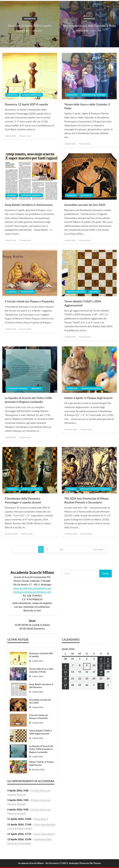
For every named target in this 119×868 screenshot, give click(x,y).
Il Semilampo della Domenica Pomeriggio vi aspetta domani (23, 500)
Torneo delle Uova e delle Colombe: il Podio (89, 26)
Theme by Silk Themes (90, 863)
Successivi (98, 549)
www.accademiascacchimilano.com (32, 588)
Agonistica (30, 19)
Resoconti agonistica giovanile (95, 489)
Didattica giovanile (76, 292)
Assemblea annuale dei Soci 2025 (85, 205)
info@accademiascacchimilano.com (32, 592)
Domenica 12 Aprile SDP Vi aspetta (30, 26)
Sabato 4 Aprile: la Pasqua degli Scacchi (88, 398)
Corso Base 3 (41, 819)
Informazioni (27, 292)
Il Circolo (71, 195)
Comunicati (86, 195)
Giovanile (12, 195)
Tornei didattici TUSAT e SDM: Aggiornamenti (83, 303)
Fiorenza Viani (23, 31)
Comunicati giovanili (31, 195)
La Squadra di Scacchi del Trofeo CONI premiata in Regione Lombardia (28, 400)
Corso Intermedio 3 (44, 834)
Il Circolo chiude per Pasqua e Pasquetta (29, 301)
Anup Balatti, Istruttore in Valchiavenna (29, 205)
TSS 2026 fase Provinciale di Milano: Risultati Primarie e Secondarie (87, 500)
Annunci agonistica (32, 95)
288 (61, 549)
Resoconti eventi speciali (94, 95)
